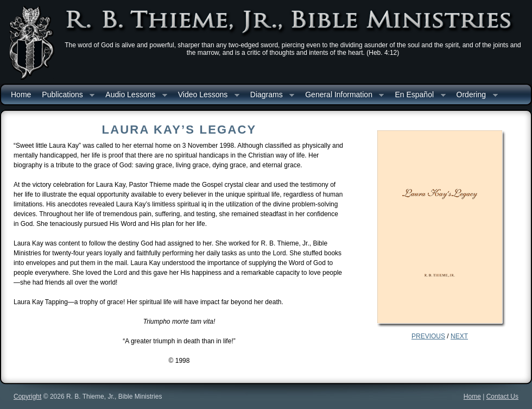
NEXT (459, 336)
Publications (65, 95)
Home (21, 95)
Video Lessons (206, 95)
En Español (417, 95)
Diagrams (270, 95)
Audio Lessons (133, 95)
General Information (342, 95)
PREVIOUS (428, 336)
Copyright (27, 397)
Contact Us (502, 397)
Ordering (474, 95)
